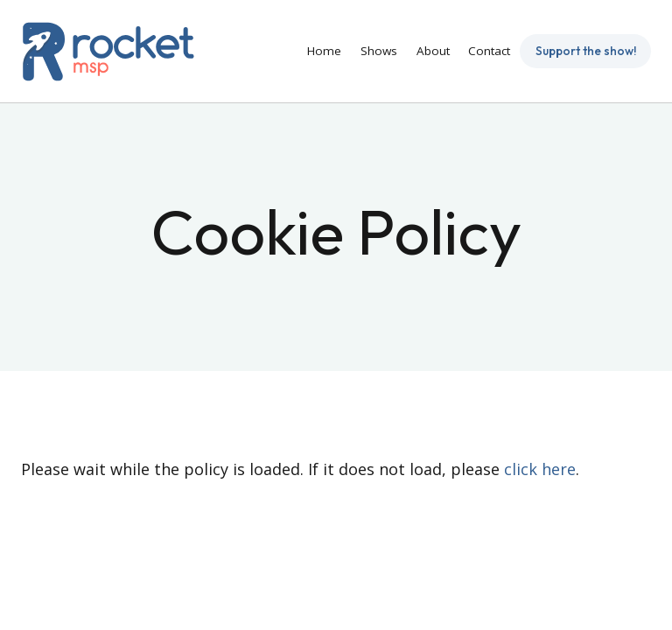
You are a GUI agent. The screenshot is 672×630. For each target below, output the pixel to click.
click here (540, 469)
